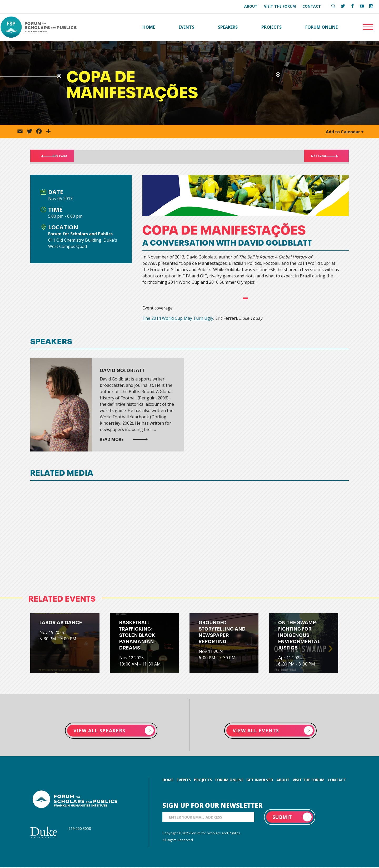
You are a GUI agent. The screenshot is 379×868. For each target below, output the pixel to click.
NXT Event (317, 158)
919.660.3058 (80, 829)
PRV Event (62, 158)
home (168, 781)
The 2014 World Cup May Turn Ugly (178, 319)
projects (203, 781)
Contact (312, 6)
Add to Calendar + (345, 132)
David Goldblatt (122, 370)
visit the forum (309, 781)
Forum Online (321, 27)
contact (337, 781)
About (251, 6)
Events (186, 27)
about (283, 781)
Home (149, 27)
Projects (271, 27)
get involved (260, 781)
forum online (229, 781)
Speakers (228, 27)
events (184, 781)
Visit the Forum (280, 6)
